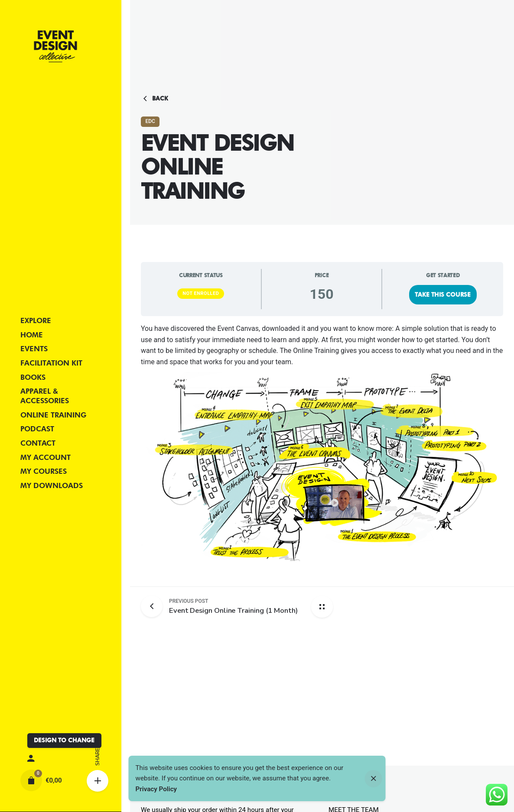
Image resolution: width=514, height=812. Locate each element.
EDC (150, 121)
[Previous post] (155, 606)
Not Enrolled (201, 293)
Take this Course (443, 294)
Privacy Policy (156, 789)
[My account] (61, 759)
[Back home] (322, 607)
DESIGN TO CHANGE (64, 740)
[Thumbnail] (55, 46)
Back (155, 99)
